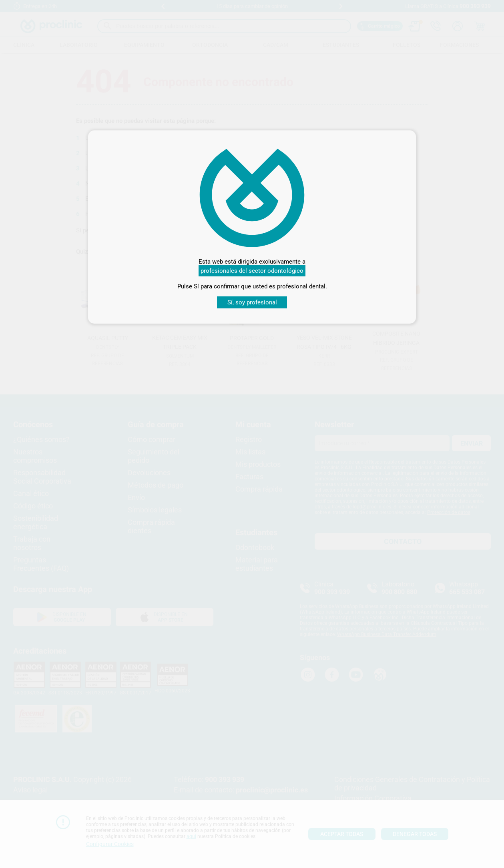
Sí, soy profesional (252, 302)
